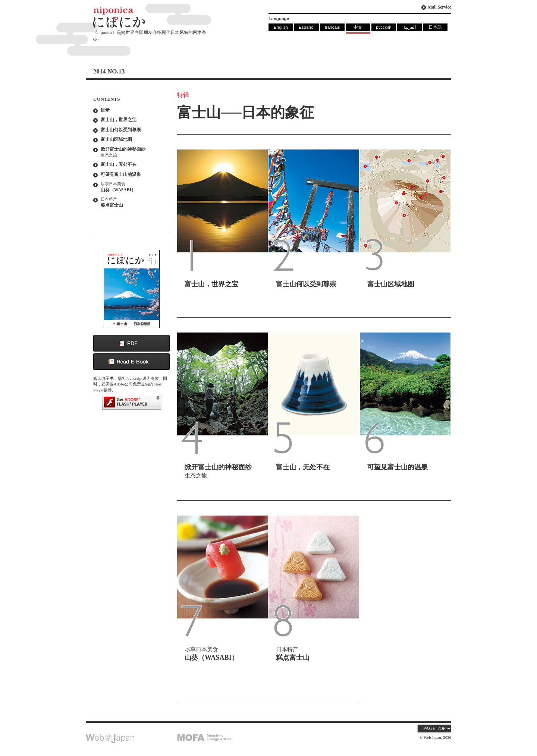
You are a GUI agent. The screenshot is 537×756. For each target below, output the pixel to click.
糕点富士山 (133, 202)
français (332, 27)
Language (279, 18)
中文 (358, 27)
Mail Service (439, 7)
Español (307, 27)
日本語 (435, 27)
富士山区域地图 (116, 140)
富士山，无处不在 (119, 165)
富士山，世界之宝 (119, 120)
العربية (410, 27)
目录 (105, 110)
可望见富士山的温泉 (121, 175)
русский (384, 27)
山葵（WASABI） (133, 187)
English (281, 27)
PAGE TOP (434, 728)
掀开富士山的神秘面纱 (133, 152)
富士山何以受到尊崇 (121, 130)
